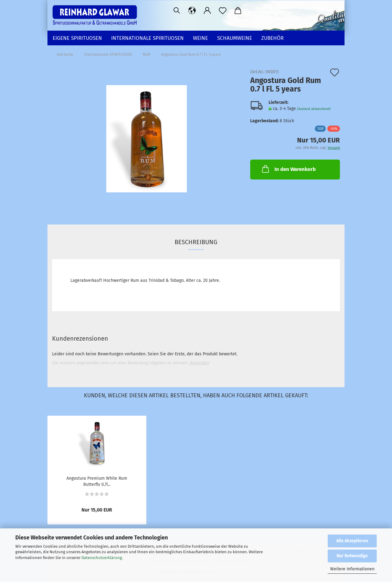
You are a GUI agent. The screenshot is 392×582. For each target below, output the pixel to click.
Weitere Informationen (352, 569)
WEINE (200, 38)
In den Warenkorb (288, 169)
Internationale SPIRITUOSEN (147, 38)
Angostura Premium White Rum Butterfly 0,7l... (97, 481)
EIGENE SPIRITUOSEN (77, 38)
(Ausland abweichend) (314, 109)
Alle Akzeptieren (352, 541)
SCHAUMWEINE (235, 38)
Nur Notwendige (352, 556)
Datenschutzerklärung (102, 558)
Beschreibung (196, 242)
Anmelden (199, 363)
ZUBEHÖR (272, 38)
